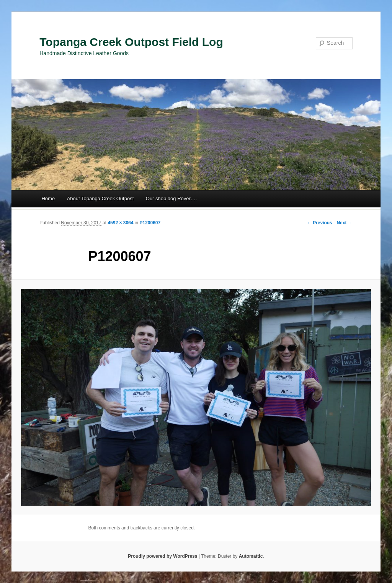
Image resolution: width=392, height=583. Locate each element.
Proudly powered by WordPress (163, 556)
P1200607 (150, 223)
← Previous (320, 223)
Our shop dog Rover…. (171, 198)
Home (48, 198)
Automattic (251, 556)
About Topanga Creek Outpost (100, 198)
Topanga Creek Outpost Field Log (131, 42)
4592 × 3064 (120, 223)
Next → (344, 223)
